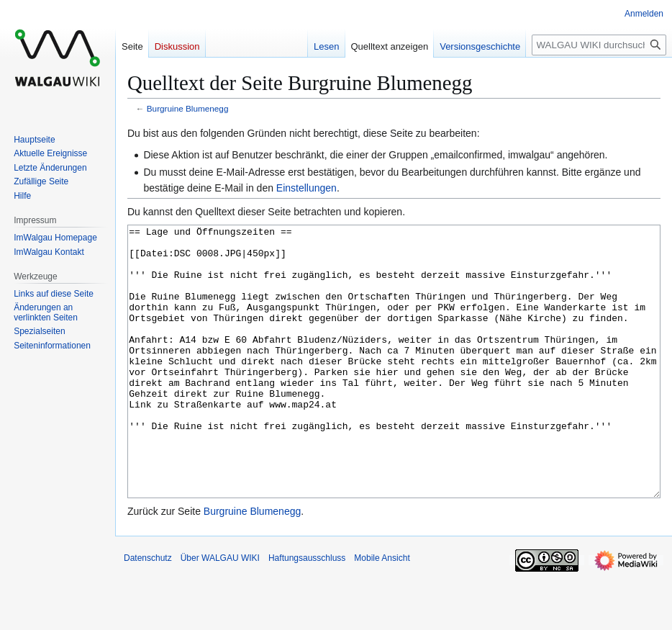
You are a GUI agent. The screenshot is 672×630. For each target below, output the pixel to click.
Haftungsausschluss (307, 612)
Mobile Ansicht (382, 612)
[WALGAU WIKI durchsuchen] (599, 45)
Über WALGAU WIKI (220, 612)
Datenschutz (148, 612)
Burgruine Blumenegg (188, 108)
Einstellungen (307, 188)
